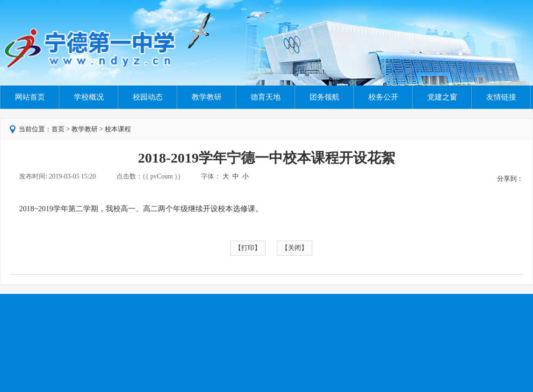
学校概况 (89, 97)
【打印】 (248, 248)
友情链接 (501, 97)
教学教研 (207, 97)
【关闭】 (295, 248)
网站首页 (30, 97)
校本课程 (118, 129)
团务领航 (324, 97)
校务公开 (383, 97)
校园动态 (148, 97)
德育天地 (266, 97)
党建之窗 (442, 97)
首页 (58, 129)
